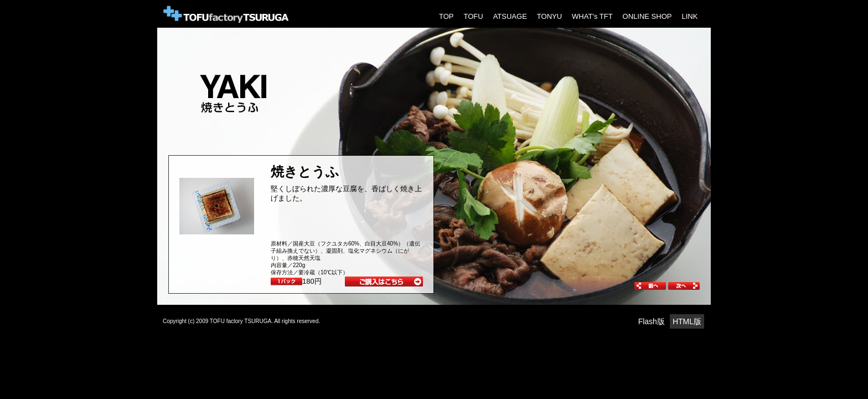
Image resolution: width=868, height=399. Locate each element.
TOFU (474, 16)
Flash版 (652, 321)
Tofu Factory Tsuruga (226, 14)
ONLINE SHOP (647, 16)
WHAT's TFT (592, 16)
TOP (446, 16)
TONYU (549, 16)
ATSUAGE (510, 16)
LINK (689, 16)
